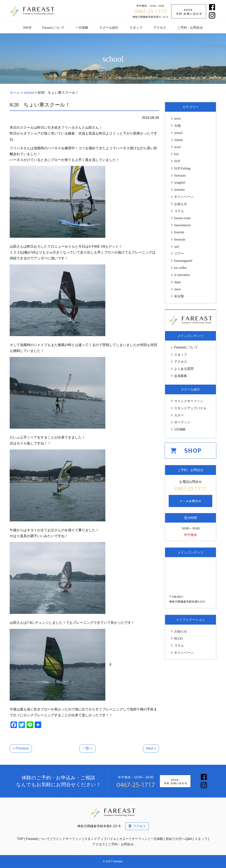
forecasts (180, 175)
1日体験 (180, 429)
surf (177, 247)
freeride (179, 232)
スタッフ (136, 28)
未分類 (179, 296)
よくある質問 (184, 369)
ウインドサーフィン (189, 401)
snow (178, 289)
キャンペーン (184, 197)
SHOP (27, 28)
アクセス (160, 28)
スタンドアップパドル (190, 408)
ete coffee (180, 268)
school (178, 133)
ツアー (179, 254)
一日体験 (82, 28)
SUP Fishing (182, 168)
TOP (20, 839)
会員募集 (181, 376)
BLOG (179, 638)
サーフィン (182, 422)
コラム (179, 211)
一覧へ (87, 748)
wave (178, 147)
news (177, 118)
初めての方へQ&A (179, 839)
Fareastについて (53, 28)
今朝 (177, 126)
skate (177, 282)
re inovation (182, 275)
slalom (178, 140)
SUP (177, 161)
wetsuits (179, 190)
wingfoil (180, 183)
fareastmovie (183, 225)
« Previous (21, 748)
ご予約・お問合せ (190, 28)
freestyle (180, 239)
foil (176, 154)
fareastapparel (183, 261)
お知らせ (181, 204)
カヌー (179, 415)
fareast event (182, 218)
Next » (151, 748)
